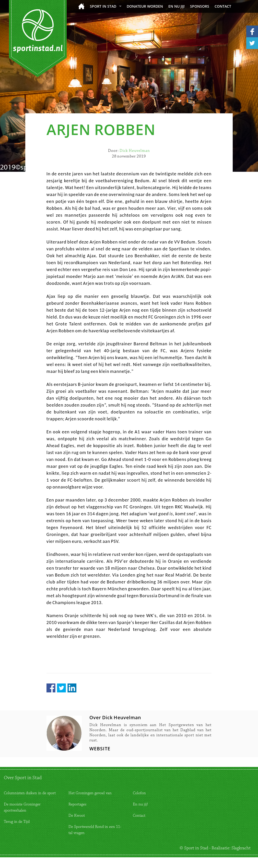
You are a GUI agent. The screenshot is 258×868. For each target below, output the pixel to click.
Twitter (61, 688)
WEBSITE (100, 749)
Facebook (51, 688)
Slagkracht (241, 848)
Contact (223, 6)
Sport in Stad (103, 6)
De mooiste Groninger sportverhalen (22, 807)
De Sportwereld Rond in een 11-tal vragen (95, 830)
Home (81, 6)
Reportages (77, 804)
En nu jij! (177, 6)
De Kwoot (77, 816)
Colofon (139, 793)
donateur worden (145, 6)
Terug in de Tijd (17, 822)
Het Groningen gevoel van (90, 793)
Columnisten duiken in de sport (30, 793)
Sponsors (200, 6)
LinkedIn (72, 688)
